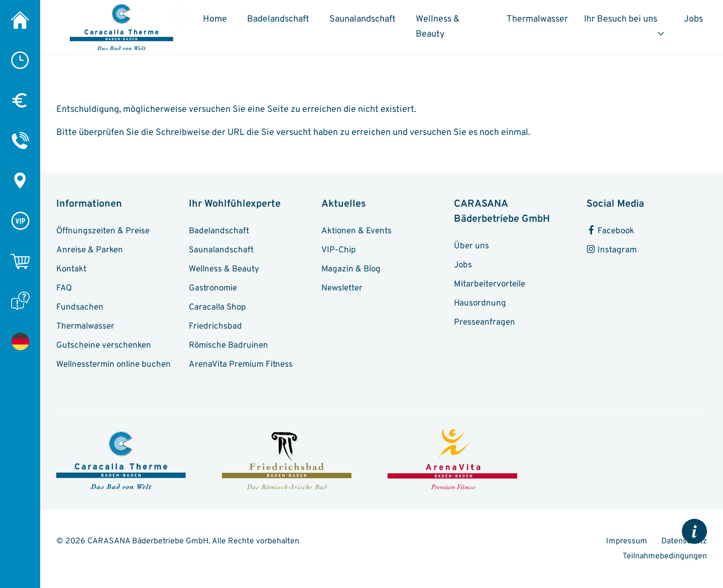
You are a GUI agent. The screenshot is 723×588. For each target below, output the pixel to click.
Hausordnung (480, 304)
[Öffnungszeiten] (20, 60)
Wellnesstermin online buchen (113, 365)
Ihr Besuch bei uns (621, 19)
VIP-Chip (339, 250)
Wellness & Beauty (438, 27)
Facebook (610, 231)
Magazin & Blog (351, 269)
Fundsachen (80, 308)
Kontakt (71, 269)
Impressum (628, 541)
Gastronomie (213, 288)
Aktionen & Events (356, 231)
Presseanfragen (485, 323)
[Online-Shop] (20, 261)
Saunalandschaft (363, 19)
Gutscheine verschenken (104, 346)
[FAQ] (20, 301)
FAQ (64, 288)
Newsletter (342, 288)
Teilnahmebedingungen (665, 556)
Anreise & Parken (90, 250)
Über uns (471, 246)
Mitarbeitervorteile (490, 284)
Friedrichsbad (215, 327)
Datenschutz (684, 541)
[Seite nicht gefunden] (20, 341)
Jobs (693, 19)
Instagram (612, 250)
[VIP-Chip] (20, 221)
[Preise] (20, 100)
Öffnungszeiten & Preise (103, 231)
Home (215, 19)
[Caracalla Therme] (20, 20)
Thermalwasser (537, 19)
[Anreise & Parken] (20, 181)
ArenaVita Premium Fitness (241, 365)
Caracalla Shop (217, 308)
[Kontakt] (20, 140)
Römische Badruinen (228, 346)
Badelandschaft (278, 19)
